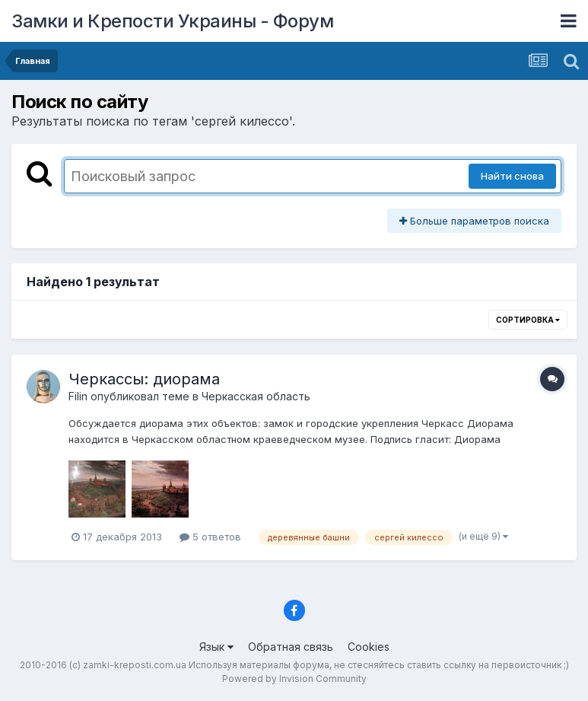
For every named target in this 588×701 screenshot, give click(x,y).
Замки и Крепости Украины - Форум (172, 21)
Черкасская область (256, 396)
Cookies (369, 647)
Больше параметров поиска (474, 221)
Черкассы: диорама (144, 379)
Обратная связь (291, 647)
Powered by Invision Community (294, 679)
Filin (78, 396)
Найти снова (512, 176)
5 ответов (210, 537)
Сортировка (528, 320)
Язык (216, 647)
